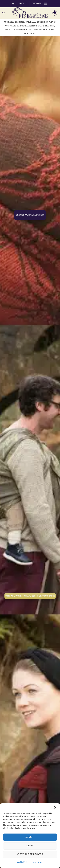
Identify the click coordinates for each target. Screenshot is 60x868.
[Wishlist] (13, 4)
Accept (30, 837)
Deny (30, 846)
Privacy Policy (36, 862)
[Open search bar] (4, 13)
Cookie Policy (23, 862)
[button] (55, 807)
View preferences (30, 855)
